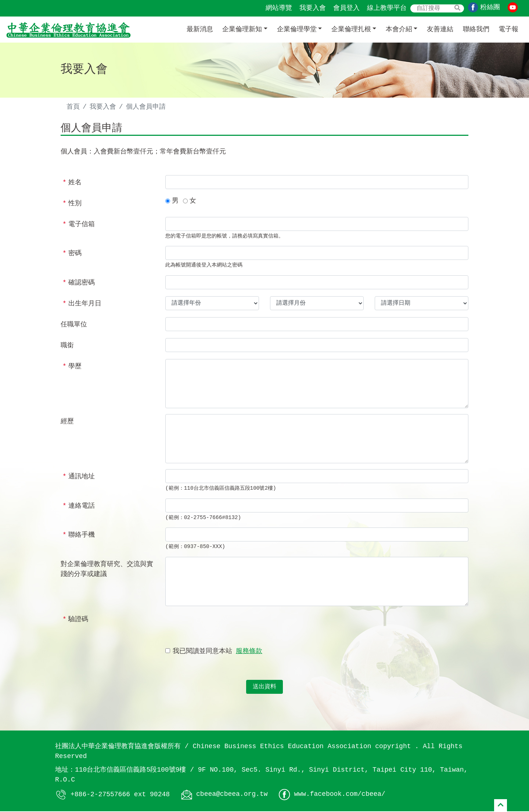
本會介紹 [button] (399, 29)
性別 (72, 204)
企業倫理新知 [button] (242, 29)
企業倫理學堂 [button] (297, 29)
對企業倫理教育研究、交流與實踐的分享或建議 (107, 570)
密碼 (72, 254)
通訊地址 (79, 477)
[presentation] (221, 627)
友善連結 (440, 29)
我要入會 (313, 8)
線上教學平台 (387, 8)
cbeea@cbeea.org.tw (232, 795)
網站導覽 (279, 8)
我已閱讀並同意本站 (217, 652)
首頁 (73, 107)
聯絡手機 (79, 536)
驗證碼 (75, 620)
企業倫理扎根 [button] (351, 29)
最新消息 (200, 29)
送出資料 (264, 688)
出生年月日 (82, 304)
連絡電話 (79, 507)
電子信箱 (79, 225)
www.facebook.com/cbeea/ (339, 795)
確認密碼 (79, 283)
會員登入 (346, 8)
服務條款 (249, 652)
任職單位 (74, 325)
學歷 (72, 367)
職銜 (67, 346)
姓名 (72, 183)
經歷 (67, 422)
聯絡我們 (476, 29)
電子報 (508, 29)
